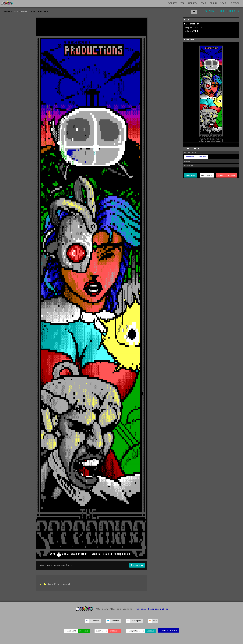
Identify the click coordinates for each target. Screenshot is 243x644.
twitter (116, 621)
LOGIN (224, 3)
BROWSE (173, 3)
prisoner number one (196, 157)
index (222, 11)
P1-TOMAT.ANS (192, 24)
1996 (15, 12)
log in (42, 584)
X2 (201, 28)
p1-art (25, 12)
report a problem (227, 175)
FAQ (183, 3)
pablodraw (115, 631)
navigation (207, 175)
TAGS (203, 3)
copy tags (191, 175)
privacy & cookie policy (153, 609)
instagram (136, 621)
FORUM (213, 3)
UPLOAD (193, 3)
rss (155, 621)
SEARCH (235, 3)
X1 (197, 28)
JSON (195, 31)
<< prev (209, 11)
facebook (95, 621)
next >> (234, 11)
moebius (151, 631)
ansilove (84, 631)
